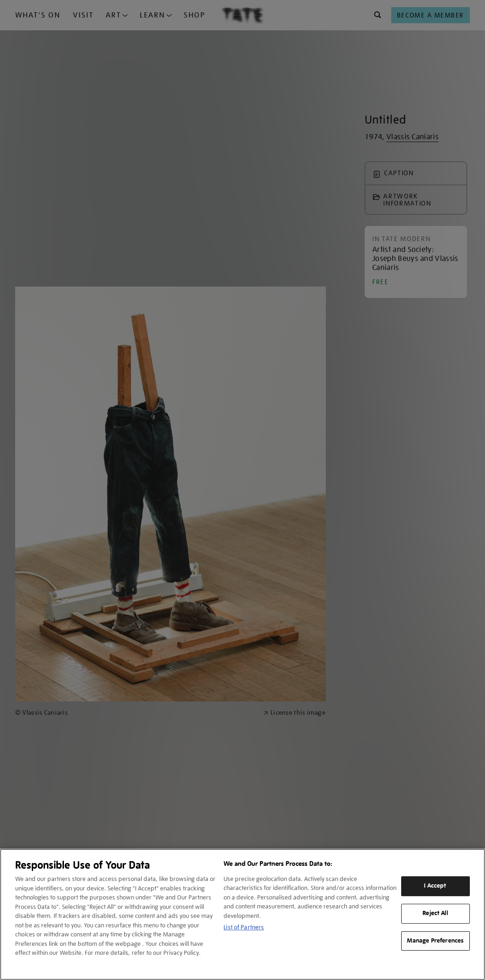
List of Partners (244, 927)
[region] (242, 914)
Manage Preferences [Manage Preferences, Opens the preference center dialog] (435, 941)
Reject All (435, 913)
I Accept (435, 886)
